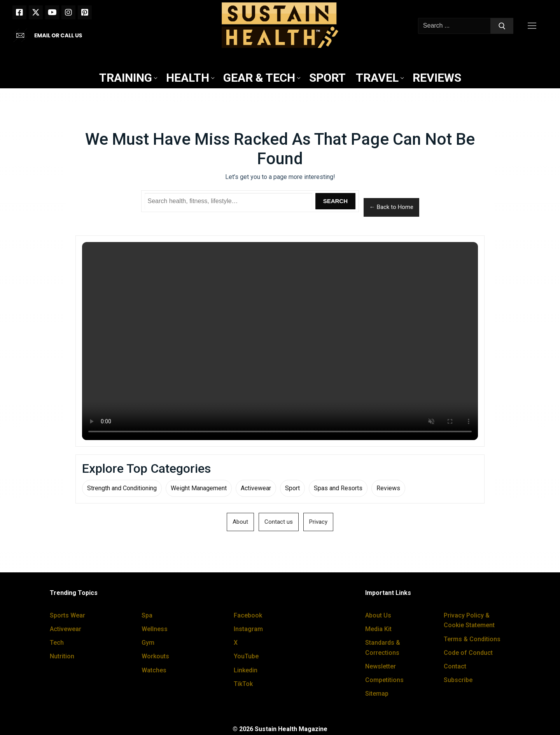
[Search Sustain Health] (229, 201)
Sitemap (377, 694)
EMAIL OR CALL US (58, 35)
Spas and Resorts (338, 488)
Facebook (248, 615)
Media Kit (378, 629)
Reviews (388, 488)
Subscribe (458, 680)
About (240, 522)
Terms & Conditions (472, 639)
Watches (154, 670)
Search (335, 201)
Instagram (248, 629)
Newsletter (381, 666)
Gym (148, 643)
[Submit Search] (502, 26)
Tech (57, 643)
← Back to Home (391, 207)
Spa (147, 615)
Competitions (384, 680)
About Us (378, 615)
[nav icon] (534, 26)
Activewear (256, 488)
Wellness (155, 629)
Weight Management (199, 488)
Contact (455, 666)
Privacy (318, 522)
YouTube (246, 656)
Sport (292, 488)
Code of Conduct (468, 653)
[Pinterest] (85, 12)
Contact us (279, 522)
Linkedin (246, 670)
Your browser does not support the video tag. (280, 341)
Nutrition (62, 656)
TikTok (243, 684)
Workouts (155, 656)
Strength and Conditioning (122, 488)
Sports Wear (67, 615)
